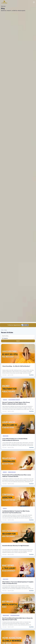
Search (18, 341)
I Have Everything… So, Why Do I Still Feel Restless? (16, 366)
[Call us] (25, 325)
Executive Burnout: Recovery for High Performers (16, 546)
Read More (31, 375)
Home (2, 330)
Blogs (6, 330)
